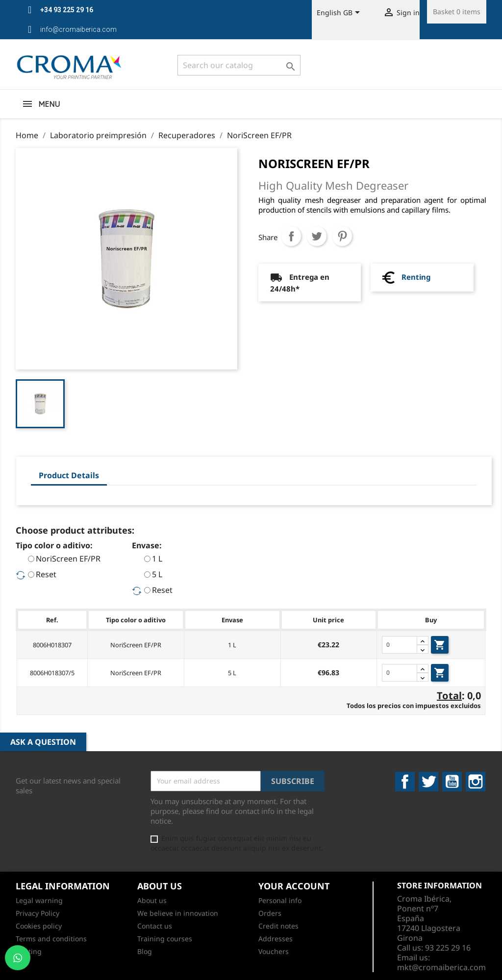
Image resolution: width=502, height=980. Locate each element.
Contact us (155, 926)
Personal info (280, 900)
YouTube (452, 782)
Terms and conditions (51, 939)
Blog (145, 951)
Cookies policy (39, 926)
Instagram (476, 782)
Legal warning (39, 900)
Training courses (165, 939)
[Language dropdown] (340, 13)
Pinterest (342, 236)
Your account (294, 886)
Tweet (317, 236)
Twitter (428, 782)
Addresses (276, 939)
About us (152, 900)
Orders (270, 913)
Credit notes (278, 926)
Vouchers (274, 951)
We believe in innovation (178, 913)
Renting (416, 277)
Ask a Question (43, 742)
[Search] (239, 65)
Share (291, 236)
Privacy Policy (38, 913)
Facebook (405, 782)
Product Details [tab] (69, 475)
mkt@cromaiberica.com (441, 967)
